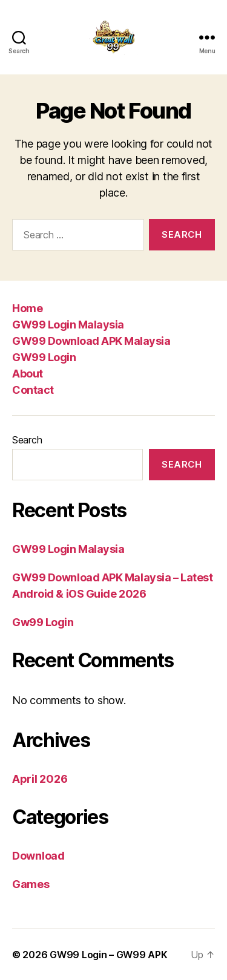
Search (27, 440)
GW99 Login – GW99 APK (108, 955)
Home (27, 308)
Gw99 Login (43, 622)
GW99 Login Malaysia (68, 325)
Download (38, 856)
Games (31, 884)
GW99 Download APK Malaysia (91, 341)
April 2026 (40, 779)
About (28, 374)
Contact (33, 390)
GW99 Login (44, 357)
